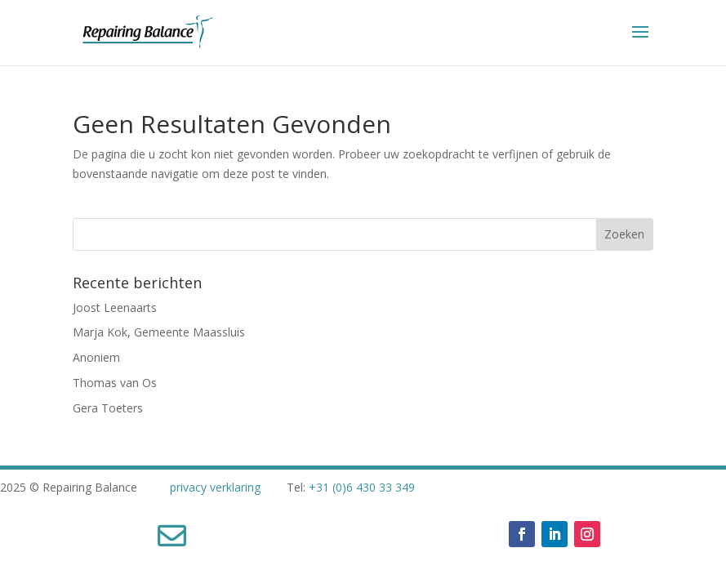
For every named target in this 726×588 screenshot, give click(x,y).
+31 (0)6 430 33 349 (362, 487)
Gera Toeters (108, 408)
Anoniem (96, 357)
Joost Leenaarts (115, 307)
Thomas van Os (115, 383)
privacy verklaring (215, 487)
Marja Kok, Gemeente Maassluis (159, 332)
